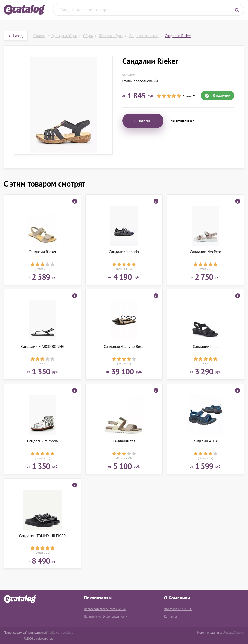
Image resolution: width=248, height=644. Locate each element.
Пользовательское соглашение (105, 609)
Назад (16, 36)
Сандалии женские (144, 36)
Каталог (39, 36)
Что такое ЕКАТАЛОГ (178, 609)
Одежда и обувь (64, 36)
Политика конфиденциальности (105, 617)
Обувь (88, 36)
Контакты (171, 617)
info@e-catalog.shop (60, 633)
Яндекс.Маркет (234, 633)
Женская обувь (111, 36)
